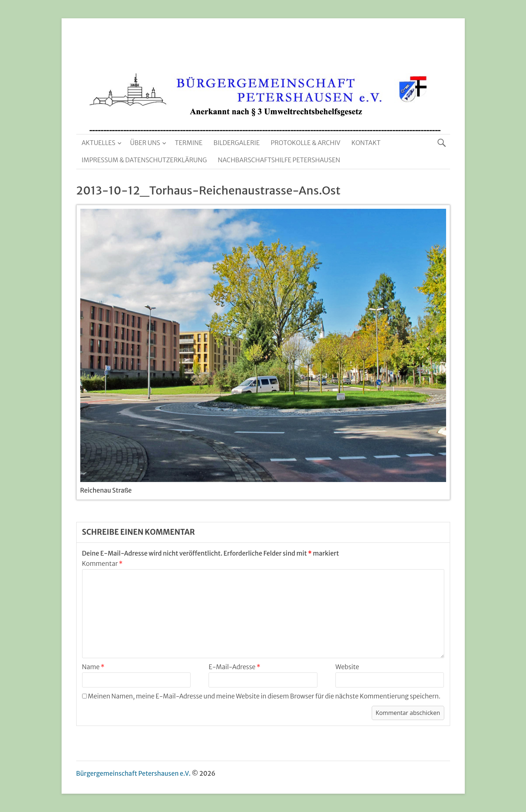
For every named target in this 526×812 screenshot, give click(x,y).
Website (347, 667)
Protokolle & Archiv (306, 143)
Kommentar (102, 564)
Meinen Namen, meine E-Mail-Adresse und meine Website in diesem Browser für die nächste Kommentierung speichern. (264, 696)
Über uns (145, 143)
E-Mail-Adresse (234, 667)
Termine (189, 143)
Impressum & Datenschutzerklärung (144, 160)
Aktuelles (99, 143)
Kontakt (366, 143)
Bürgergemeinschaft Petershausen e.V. (134, 774)
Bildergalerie (236, 143)
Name (93, 667)
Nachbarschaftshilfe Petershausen (279, 160)
